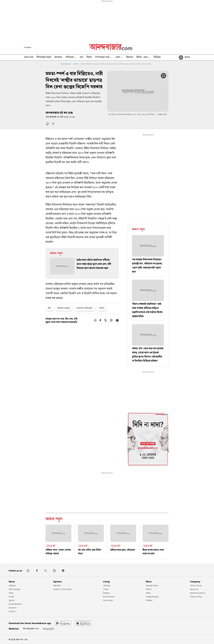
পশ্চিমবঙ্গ (71, 58)
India (76, 64)
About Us (194, 589)
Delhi (102, 308)
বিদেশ (89, 57)
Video (148, 593)
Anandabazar (66, 64)
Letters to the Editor (62, 589)
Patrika (149, 600)
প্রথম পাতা (29, 57)
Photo (149, 589)
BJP (49, 308)
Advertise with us (198, 593)
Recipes (106, 593)
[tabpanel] (148, 440)
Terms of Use (196, 585)
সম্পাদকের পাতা (104, 58)
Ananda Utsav (152, 585)
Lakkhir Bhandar (84, 308)
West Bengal (14, 589)
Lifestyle (107, 585)
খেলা (119, 58)
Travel (106, 589)
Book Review (109, 597)
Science (12, 611)
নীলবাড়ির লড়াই (44, 57)
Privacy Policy (196, 597)
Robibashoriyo (152, 597)
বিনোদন (130, 57)
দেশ (81, 57)
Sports (12, 600)
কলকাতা (58, 57)
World (11, 597)
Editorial (57, 585)
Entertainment (15, 604)
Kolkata (12, 585)
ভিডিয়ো (157, 57)
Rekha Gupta (64, 308)
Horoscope (108, 600)
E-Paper (28, 47)
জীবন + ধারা (143, 58)
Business (13, 608)
